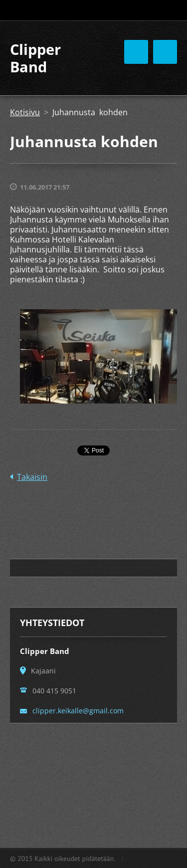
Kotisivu (25, 112)
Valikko (165, 52)
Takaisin (32, 477)
